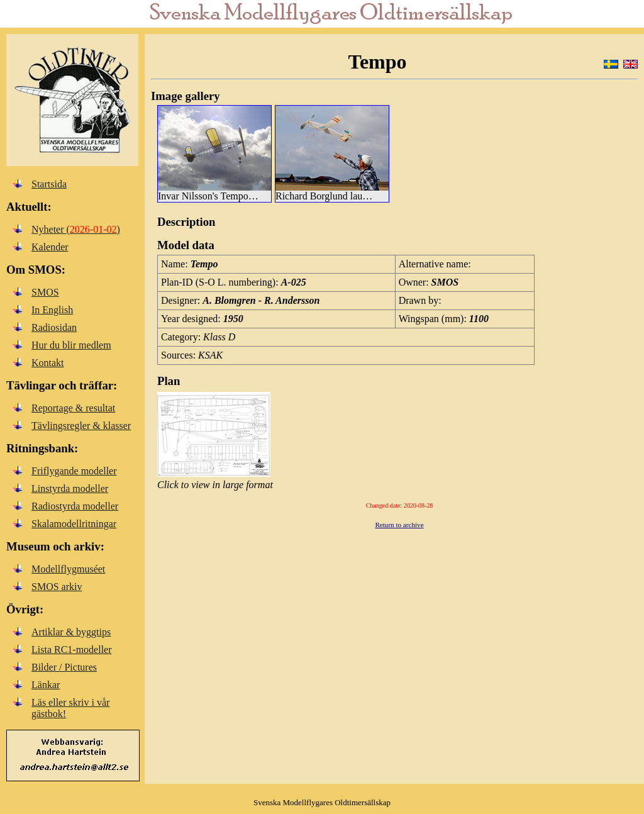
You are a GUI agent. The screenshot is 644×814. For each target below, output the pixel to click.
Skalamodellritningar (74, 524)
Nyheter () (76, 229)
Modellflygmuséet (68, 569)
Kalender (50, 247)
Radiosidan (54, 327)
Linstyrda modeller (70, 488)
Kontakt (48, 363)
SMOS (45, 292)
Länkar (46, 685)
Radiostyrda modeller (75, 506)
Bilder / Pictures (64, 667)
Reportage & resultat (73, 408)
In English (52, 310)
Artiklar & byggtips (71, 632)
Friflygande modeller (74, 471)
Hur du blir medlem (71, 345)
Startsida (49, 184)
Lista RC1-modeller (72, 650)
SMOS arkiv (57, 587)
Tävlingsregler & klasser (81, 426)
